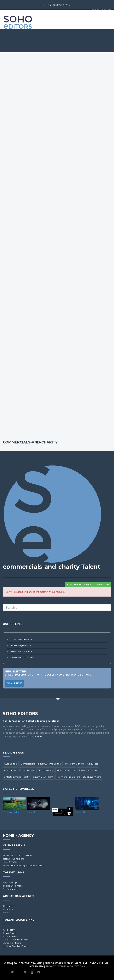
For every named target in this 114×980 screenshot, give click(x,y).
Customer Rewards (22, 639)
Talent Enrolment (13, 886)
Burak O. (80, 812)
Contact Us (9, 906)
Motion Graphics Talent (16, 946)
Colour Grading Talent (15, 940)
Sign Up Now (14, 683)
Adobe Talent (10, 936)
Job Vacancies (11, 889)
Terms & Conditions (22, 651)
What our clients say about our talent (24, 865)
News (6, 913)
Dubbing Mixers (92, 777)
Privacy (51, 966)
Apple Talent (10, 933)
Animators (10, 770)
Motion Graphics (66, 770)
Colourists (92, 764)
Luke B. (31, 812)
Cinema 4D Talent (43, 777)
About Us (8, 909)
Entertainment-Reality (17, 777)
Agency (26, 836)
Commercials (27, 770)
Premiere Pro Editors (68, 777)
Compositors (28, 764)
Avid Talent (9, 930)
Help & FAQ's (10, 862)
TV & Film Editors (74, 764)
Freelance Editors (88, 770)
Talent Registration (21, 645)
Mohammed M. (11, 812)
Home (9, 836)
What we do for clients (23, 657)
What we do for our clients (17, 855)
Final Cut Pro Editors (50, 764)
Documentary (45, 770)
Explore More (35, 736)
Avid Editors (11, 764)
